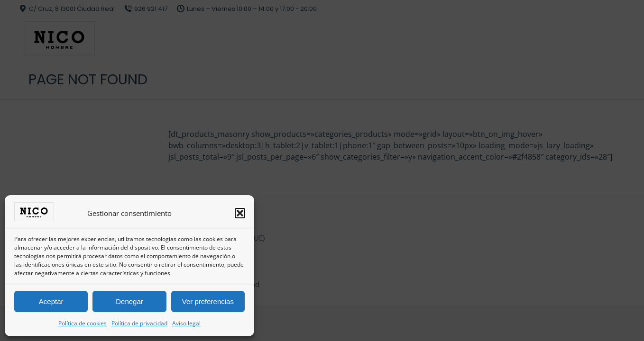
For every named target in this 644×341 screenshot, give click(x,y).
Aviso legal (186, 323)
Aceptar (51, 301)
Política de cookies (83, 323)
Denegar (129, 301)
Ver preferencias (208, 301)
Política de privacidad (139, 323)
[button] (240, 213)
